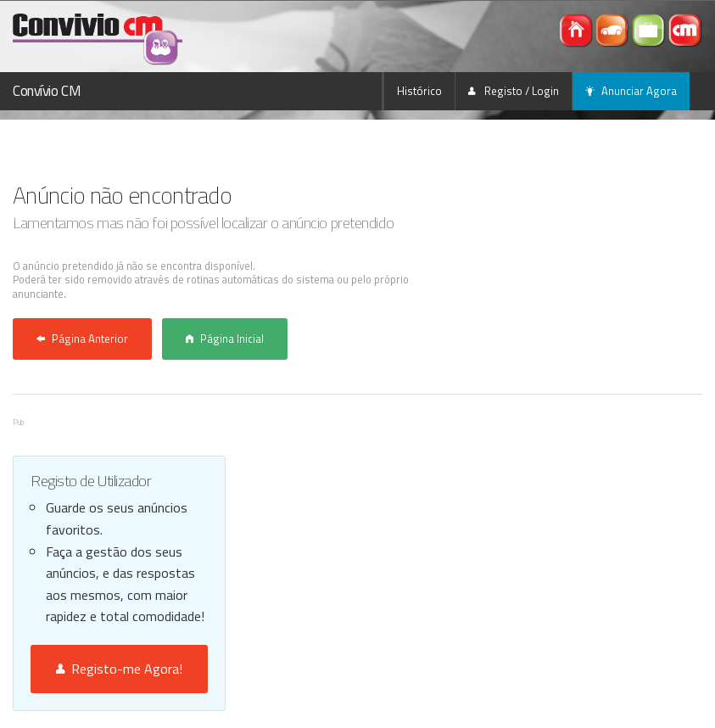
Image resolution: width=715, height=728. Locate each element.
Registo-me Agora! (119, 669)
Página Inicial (225, 339)
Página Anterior (82, 339)
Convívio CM (47, 91)
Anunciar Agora (631, 91)
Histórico (419, 91)
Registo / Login (514, 91)
